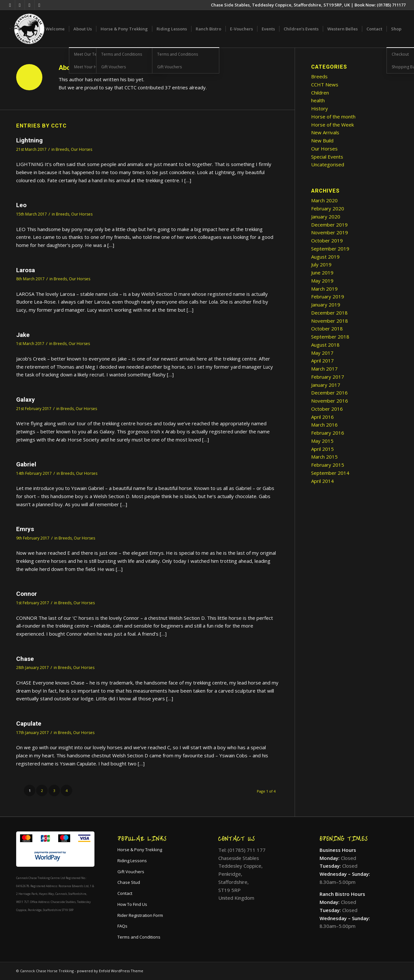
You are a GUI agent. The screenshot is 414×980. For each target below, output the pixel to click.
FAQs (122, 926)
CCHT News (325, 84)
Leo (21, 205)
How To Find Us (132, 904)
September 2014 (330, 473)
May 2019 (322, 281)
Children (320, 93)
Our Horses (82, 149)
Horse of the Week (332, 125)
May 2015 (322, 441)
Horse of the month (333, 117)
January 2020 (326, 217)
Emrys (25, 529)
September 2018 (330, 337)
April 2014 (322, 481)
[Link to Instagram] (30, 5)
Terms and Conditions (139, 937)
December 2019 (329, 225)
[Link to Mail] (39, 5)
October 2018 (327, 329)
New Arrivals (325, 132)
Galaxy (26, 400)
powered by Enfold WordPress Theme (110, 971)
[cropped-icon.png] (27, 29)
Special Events (327, 157)
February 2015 (328, 465)
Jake (23, 335)
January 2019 (326, 305)
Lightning (29, 140)
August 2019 (325, 257)
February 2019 (328, 296)
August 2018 (325, 345)
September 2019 (330, 249)
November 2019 (330, 232)
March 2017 (324, 369)
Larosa (26, 270)
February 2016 (328, 433)
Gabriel (26, 464)
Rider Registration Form (140, 915)
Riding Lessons (132, 861)
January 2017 (326, 385)
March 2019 (324, 289)
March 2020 (324, 200)
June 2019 (322, 273)
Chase (25, 659)
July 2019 (321, 264)
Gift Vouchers (131, 872)
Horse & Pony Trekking (140, 850)
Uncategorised (328, 164)
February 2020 (328, 208)
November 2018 (330, 321)
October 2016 (327, 409)
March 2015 (324, 457)
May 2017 (322, 353)
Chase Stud (129, 882)
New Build (322, 140)
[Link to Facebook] (20, 5)
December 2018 (329, 313)
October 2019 (327, 240)
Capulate (29, 724)
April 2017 (322, 361)
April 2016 (322, 417)
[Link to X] (10, 5)
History (320, 108)
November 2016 (330, 401)
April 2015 (322, 449)
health (318, 100)
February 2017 (328, 377)
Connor (27, 594)
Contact (125, 893)
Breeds (62, 149)
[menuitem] (55, 29)
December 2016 (329, 393)
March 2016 (324, 425)
